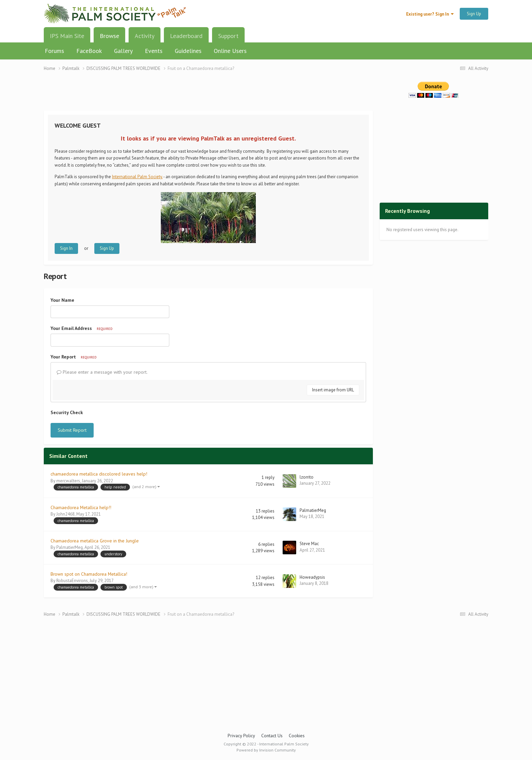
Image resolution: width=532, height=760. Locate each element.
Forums (54, 51)
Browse (109, 38)
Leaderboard (186, 36)
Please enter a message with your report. (102, 372)
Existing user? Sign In (430, 14)
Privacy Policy (241, 736)
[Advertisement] (208, 95)
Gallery (123, 51)
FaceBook (89, 51)
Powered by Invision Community (266, 750)
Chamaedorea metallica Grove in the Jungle (95, 541)
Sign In (66, 248)
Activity (145, 36)
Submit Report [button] (72, 430)
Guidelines (188, 51)
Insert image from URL (333, 390)
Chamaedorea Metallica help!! (81, 507)
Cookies (297, 736)
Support (228, 36)
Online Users (230, 51)
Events (154, 51)
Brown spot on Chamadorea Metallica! (89, 574)
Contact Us (272, 736)
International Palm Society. (137, 177)
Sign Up (474, 14)
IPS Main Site (67, 36)
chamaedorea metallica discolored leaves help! (99, 474)
